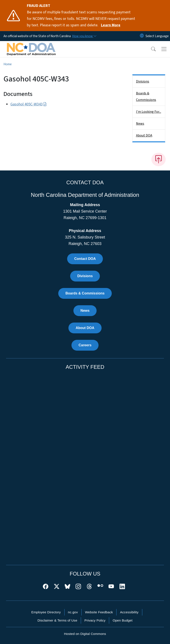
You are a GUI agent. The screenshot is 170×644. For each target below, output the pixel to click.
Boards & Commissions (146, 97)
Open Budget (123, 620)
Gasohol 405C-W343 (29, 104)
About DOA (144, 135)
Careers (85, 345)
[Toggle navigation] (164, 49)
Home (8, 64)
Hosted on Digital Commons (85, 634)
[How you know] (84, 36)
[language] (157, 36)
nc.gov (73, 612)
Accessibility (129, 612)
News (140, 124)
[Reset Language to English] (142, 36)
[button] (151, 49)
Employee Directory (46, 612)
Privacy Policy (95, 620)
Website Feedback (99, 612)
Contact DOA (85, 259)
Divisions (143, 81)
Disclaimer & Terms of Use (57, 620)
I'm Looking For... (149, 112)
